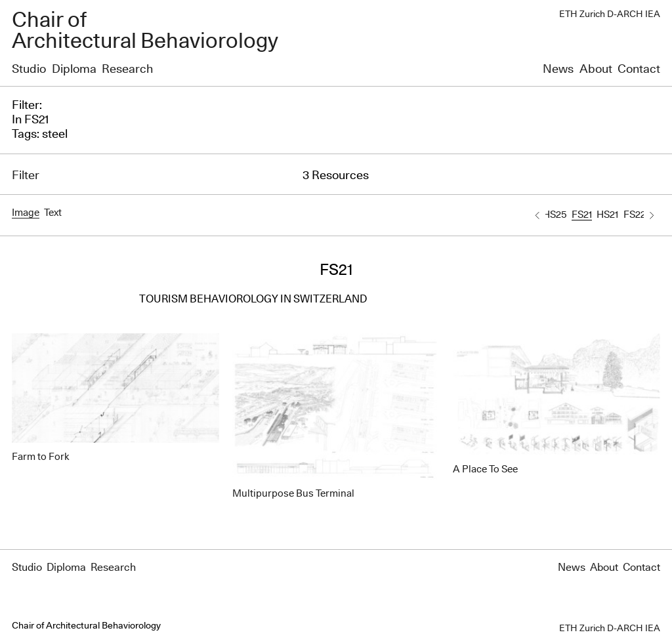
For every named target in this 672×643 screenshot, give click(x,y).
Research (127, 70)
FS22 (635, 215)
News (558, 70)
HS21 (607, 215)
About (596, 70)
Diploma (74, 70)
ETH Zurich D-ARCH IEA (610, 14)
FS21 (582, 215)
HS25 (555, 215)
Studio (29, 70)
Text (53, 213)
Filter (26, 176)
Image (26, 213)
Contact (639, 70)
